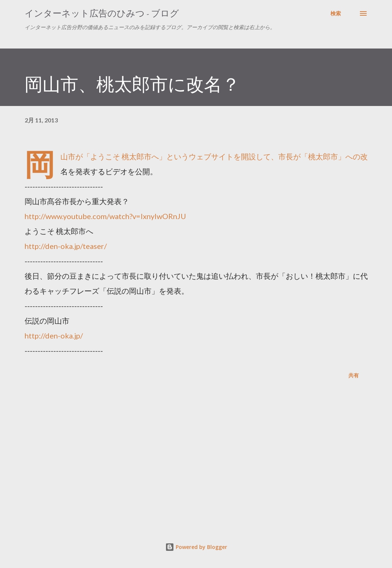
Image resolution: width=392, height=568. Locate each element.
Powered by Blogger (196, 547)
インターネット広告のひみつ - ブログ (102, 13)
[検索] (336, 13)
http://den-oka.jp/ (54, 336)
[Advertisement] (196, 458)
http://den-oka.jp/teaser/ (66, 246)
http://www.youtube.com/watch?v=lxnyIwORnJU (105, 216)
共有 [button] (354, 375)
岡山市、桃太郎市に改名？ (132, 84)
